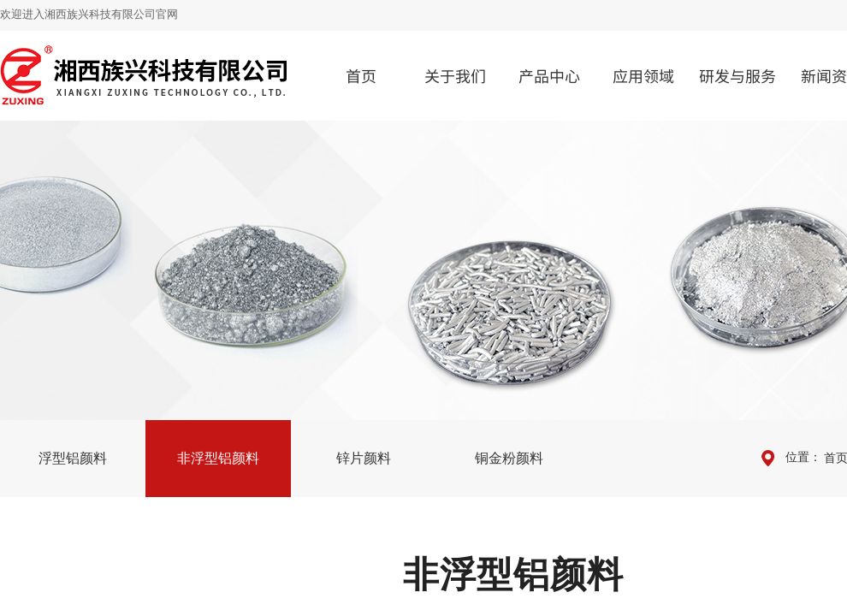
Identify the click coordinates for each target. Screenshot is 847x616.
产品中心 (549, 75)
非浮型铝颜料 (218, 458)
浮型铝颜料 (73, 458)
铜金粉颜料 (509, 458)
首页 (361, 75)
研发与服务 (737, 75)
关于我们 (455, 75)
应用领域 (643, 75)
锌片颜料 (364, 458)
